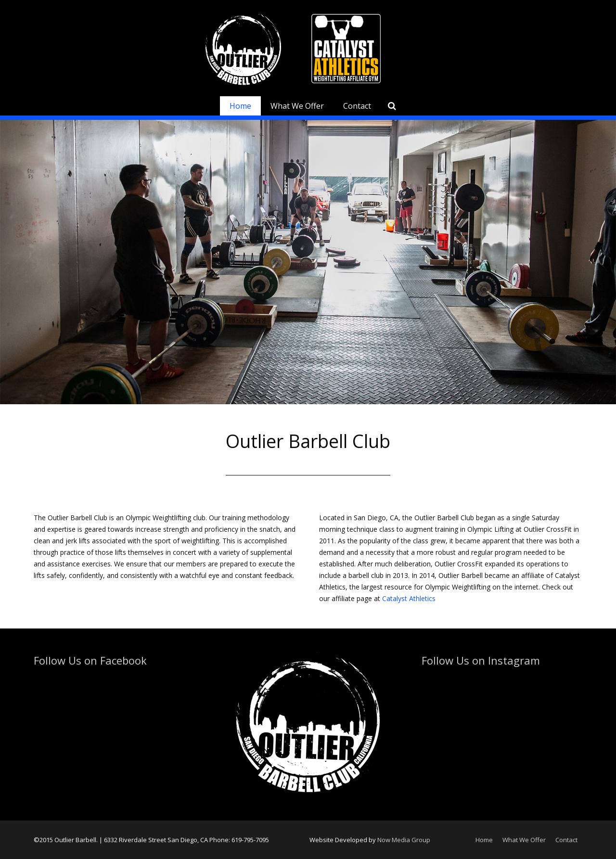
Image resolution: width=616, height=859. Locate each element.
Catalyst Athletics (409, 598)
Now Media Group (404, 840)
